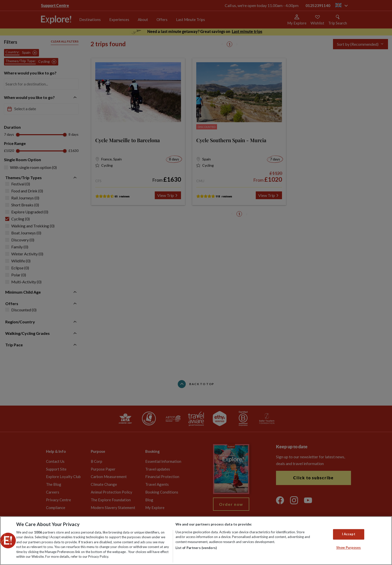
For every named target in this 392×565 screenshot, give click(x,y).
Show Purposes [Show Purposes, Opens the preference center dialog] (349, 548)
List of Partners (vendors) (196, 548)
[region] (196, 541)
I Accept (349, 534)
